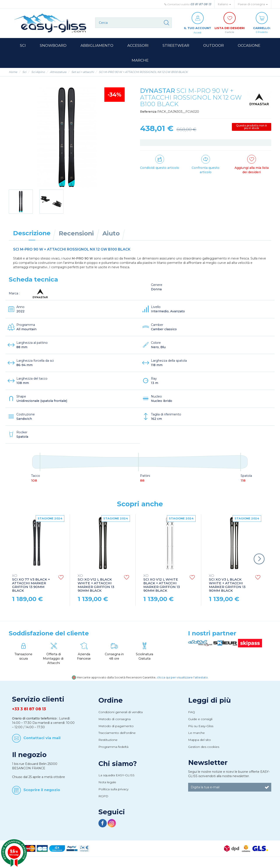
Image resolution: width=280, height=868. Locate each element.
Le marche (196, 737)
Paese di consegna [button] (253, 4)
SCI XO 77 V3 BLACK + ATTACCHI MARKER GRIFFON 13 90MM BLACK (31, 588)
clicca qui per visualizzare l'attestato (182, 682)
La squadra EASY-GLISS (116, 780)
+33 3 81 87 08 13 (29, 714)
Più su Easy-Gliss (201, 730)
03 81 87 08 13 (201, 4)
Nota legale (107, 787)
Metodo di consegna (115, 724)
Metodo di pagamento (116, 730)
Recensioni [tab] (76, 238)
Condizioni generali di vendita (121, 717)
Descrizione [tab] (32, 238)
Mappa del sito (199, 744)
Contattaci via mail (42, 742)
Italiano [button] (224, 4)
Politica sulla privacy (113, 794)
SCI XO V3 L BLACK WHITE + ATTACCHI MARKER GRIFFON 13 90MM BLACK (227, 588)
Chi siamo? (118, 768)
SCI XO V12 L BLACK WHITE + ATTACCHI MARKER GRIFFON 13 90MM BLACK (96, 588)
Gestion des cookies (204, 751)
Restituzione (108, 744)
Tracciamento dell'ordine (117, 737)
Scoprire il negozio (42, 794)
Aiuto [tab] (111, 238)
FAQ (192, 717)
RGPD (103, 801)
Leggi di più (209, 705)
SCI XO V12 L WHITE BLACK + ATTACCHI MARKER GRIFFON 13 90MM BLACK (162, 588)
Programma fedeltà (113, 751)
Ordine (111, 705)
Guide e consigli (200, 724)
